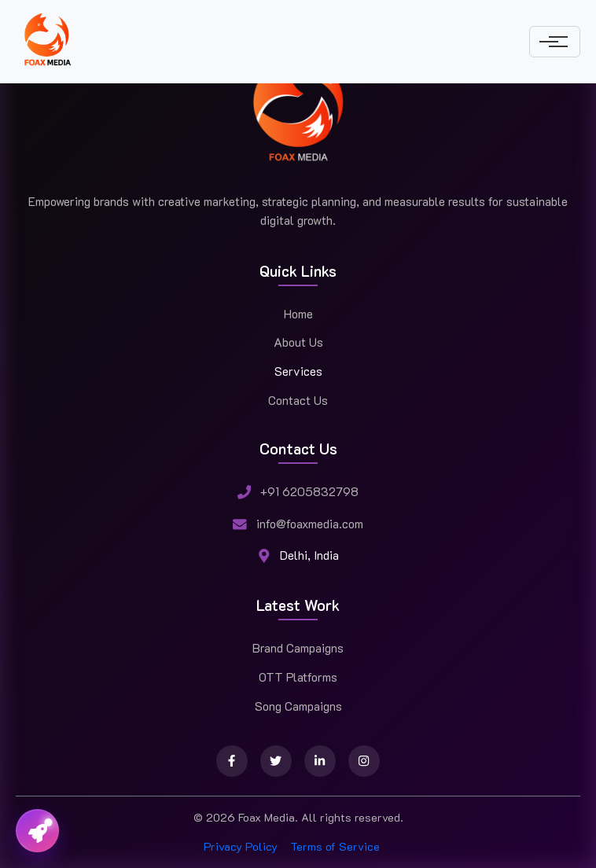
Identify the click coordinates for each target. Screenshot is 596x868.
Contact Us (298, 400)
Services (298, 371)
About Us (298, 342)
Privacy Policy (241, 846)
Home (298, 314)
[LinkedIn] (320, 761)
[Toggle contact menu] (37, 831)
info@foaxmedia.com (310, 524)
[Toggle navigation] (555, 42)
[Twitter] (276, 761)
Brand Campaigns (298, 648)
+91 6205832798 (309, 491)
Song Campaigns (298, 706)
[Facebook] (232, 761)
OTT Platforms (298, 677)
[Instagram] (364, 761)
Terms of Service (335, 846)
